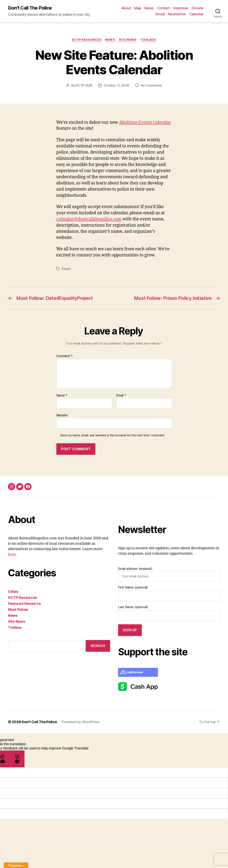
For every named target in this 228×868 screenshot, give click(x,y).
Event (66, 269)
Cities (13, 592)
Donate (198, 8)
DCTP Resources (87, 40)
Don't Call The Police (30, 8)
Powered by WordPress (81, 722)
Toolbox (148, 40)
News (149, 8)
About (126, 8)
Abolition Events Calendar (145, 122)
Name (62, 396)
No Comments (151, 85)
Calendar (196, 14)
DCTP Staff (84, 85)
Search (98, 646)
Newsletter (177, 14)
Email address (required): (169, 574)
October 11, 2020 (116, 85)
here (12, 554)
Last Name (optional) (133, 607)
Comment (65, 356)
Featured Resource (24, 604)
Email (121, 396)
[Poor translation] (17, 759)
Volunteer (181, 8)
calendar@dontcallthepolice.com (89, 219)
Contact (163, 8)
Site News (128, 40)
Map (138, 8)
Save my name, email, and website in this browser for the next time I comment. (113, 435)
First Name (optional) (133, 587)
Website (62, 415)
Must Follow (18, 609)
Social (160, 14)
